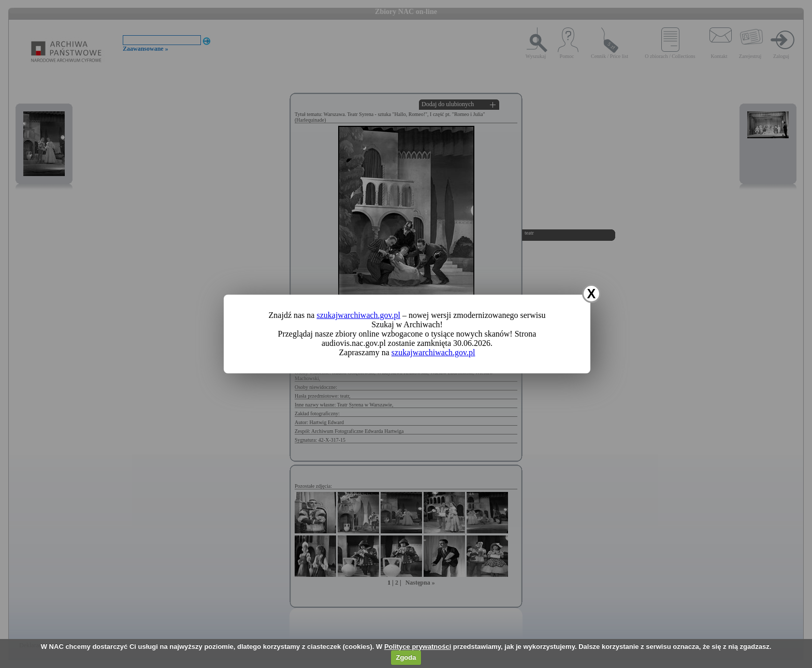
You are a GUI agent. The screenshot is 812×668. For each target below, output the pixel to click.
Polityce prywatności (418, 647)
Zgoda (406, 657)
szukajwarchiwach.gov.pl (358, 315)
